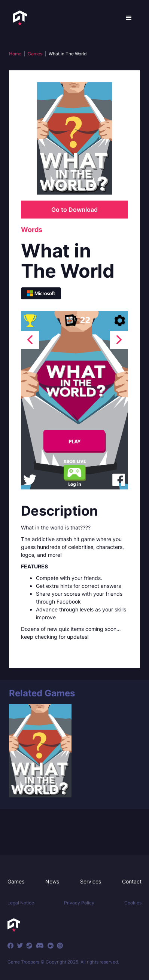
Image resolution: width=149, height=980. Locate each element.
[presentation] (30, 340)
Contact (132, 881)
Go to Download (74, 210)
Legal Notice (21, 903)
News (52, 881)
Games (35, 54)
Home (15, 54)
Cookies (133, 903)
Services (91, 881)
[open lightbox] (74, 400)
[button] (129, 18)
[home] (18, 18)
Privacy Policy (79, 903)
